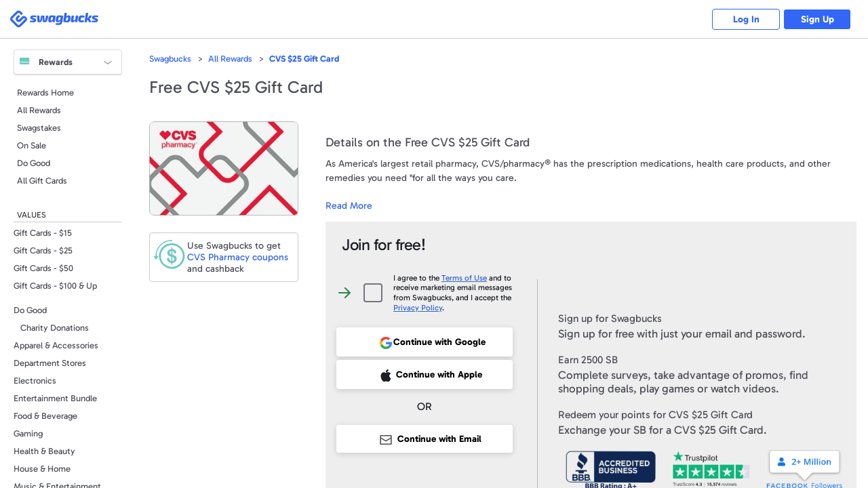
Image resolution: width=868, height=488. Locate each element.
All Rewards (39, 110)
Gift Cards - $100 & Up (55, 286)
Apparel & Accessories (56, 345)
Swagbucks (170, 59)
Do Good (34, 163)
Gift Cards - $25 (43, 250)
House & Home (42, 469)
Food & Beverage (45, 416)
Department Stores (50, 363)
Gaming (28, 433)
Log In (746, 19)
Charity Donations (55, 328)
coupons (238, 257)
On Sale (32, 145)
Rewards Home (45, 93)
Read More (349, 206)
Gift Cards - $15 (43, 233)
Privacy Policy (418, 308)
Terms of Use (464, 278)
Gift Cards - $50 (43, 268)
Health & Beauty (44, 451)
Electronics (35, 381)
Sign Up (817, 19)
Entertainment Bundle (55, 398)
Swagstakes (39, 128)
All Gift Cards (42, 181)
